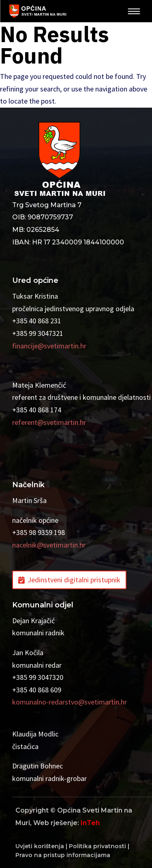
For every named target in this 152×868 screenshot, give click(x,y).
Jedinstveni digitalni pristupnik (74, 580)
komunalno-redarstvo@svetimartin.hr (70, 702)
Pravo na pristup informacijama (63, 855)
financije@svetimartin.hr (49, 346)
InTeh (90, 823)
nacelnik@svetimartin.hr (49, 545)
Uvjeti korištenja (40, 846)
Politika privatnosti (97, 846)
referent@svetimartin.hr (49, 422)
